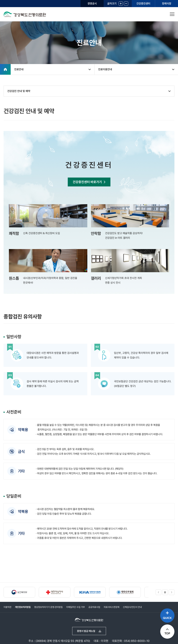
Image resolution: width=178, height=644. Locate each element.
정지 (165, 592)
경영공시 (92, 4)
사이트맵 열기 (172, 14)
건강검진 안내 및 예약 (19, 91)
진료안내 (19, 69)
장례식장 (167, 4)
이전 (158, 592)
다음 (172, 592)
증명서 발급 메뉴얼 (86, 631)
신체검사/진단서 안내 (132, 607)
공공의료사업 (94, 607)
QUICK (167, 618)
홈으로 (5, 69)
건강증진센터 (143, 4)
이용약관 (7, 607)
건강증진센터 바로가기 (87, 182)
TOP (167, 633)
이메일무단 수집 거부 (75, 607)
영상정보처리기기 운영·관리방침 (48, 607)
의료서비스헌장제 (111, 607)
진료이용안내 (105, 69)
